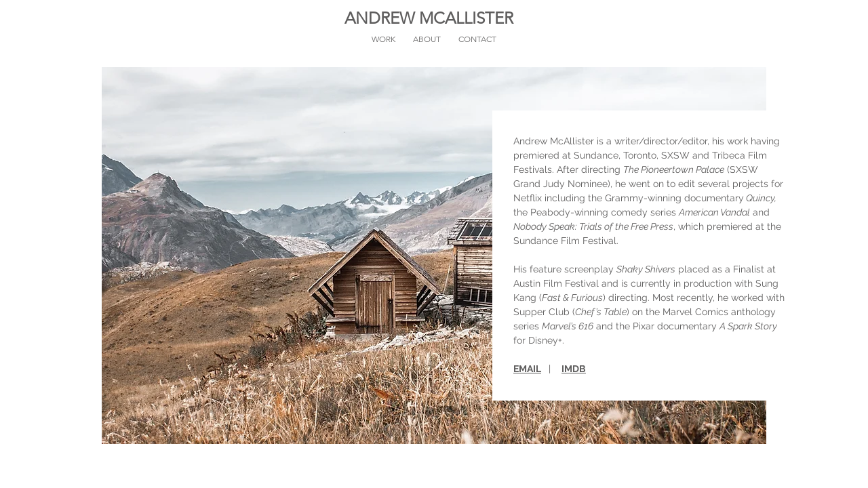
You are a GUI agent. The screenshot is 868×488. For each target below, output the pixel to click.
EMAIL (527, 369)
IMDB (574, 369)
